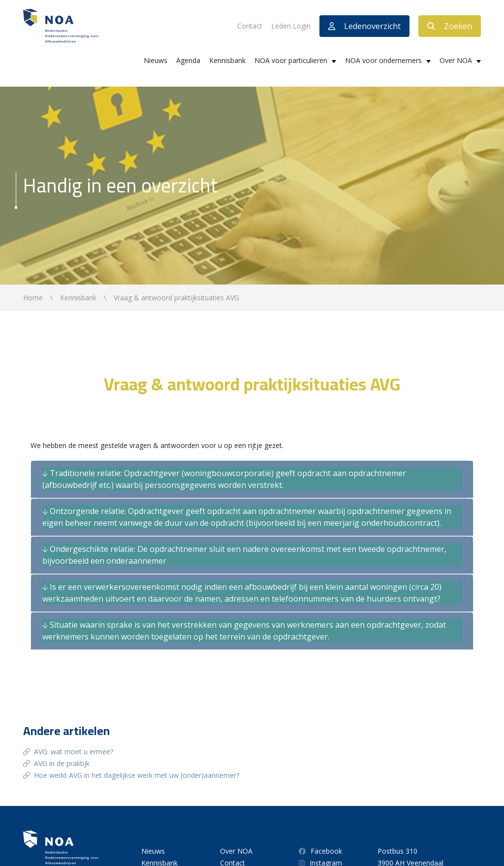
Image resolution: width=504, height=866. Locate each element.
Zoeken (450, 26)
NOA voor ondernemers (383, 60)
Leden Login (291, 26)
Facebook (320, 851)
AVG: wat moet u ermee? (74, 752)
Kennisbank (227, 60)
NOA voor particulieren (291, 60)
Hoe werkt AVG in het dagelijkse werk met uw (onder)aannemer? (137, 775)
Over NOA (456, 60)
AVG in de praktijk (62, 763)
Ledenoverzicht (364, 26)
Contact (250, 26)
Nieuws (156, 60)
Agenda (188, 60)
